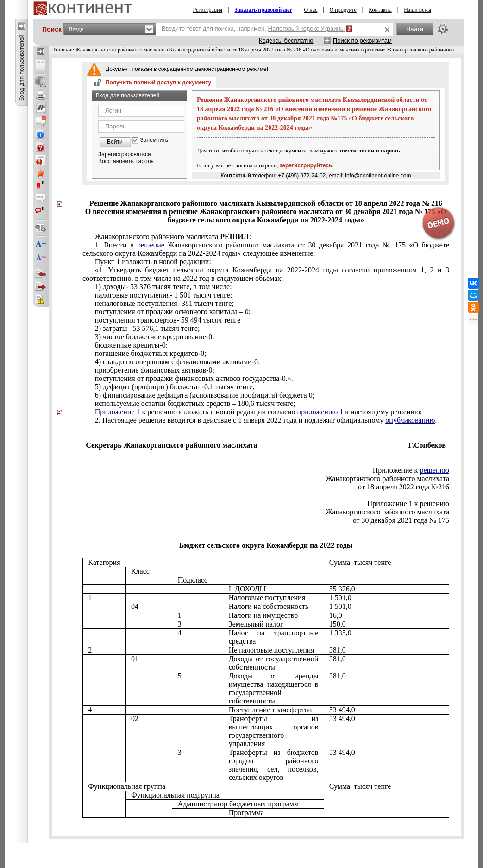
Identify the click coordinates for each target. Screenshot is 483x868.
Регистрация (208, 10)
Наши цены (417, 10)
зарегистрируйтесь (306, 165)
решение (151, 245)
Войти (115, 142)
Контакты (380, 10)
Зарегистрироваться (124, 154)
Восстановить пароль (126, 161)
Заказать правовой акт (263, 10)
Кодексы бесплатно (286, 41)
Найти (415, 29)
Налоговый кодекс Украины (307, 29)
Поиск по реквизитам (362, 41)
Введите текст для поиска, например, (253, 29)
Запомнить (154, 140)
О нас (311, 10)
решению (434, 470)
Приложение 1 (118, 412)
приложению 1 (320, 412)
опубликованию (410, 420)
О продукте (343, 10)
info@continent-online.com (378, 176)
